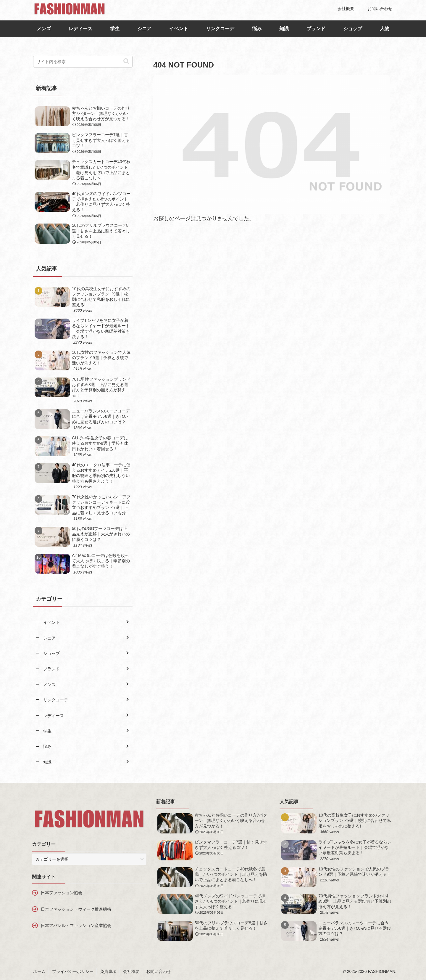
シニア (144, 29)
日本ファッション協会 (62, 893)
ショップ (353, 29)
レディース (80, 29)
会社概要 (131, 971)
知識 (284, 29)
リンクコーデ (220, 29)
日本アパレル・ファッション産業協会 (76, 926)
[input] (83, 62)
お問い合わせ (159, 971)
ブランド (316, 29)
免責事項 (108, 971)
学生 (115, 29)
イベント (179, 29)
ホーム (39, 971)
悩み (257, 29)
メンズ (44, 29)
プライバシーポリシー (73, 971)
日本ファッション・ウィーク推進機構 (76, 909)
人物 (385, 29)
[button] (126, 61)
